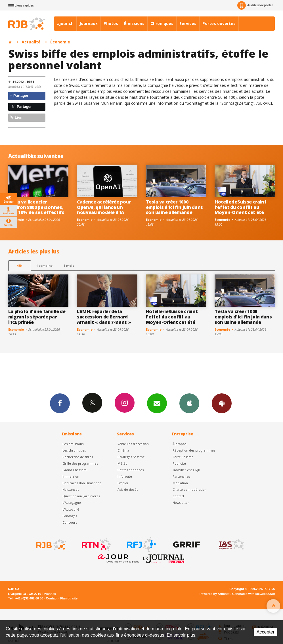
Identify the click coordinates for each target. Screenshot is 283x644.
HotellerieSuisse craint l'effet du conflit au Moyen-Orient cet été (241, 207)
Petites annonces (131, 470)
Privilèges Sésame (131, 457)
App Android (222, 403)
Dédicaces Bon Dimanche (82, 483)
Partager (19, 96)
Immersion (71, 476)
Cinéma (123, 450)
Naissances (71, 489)
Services (188, 23)
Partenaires (181, 476)
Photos (111, 23)
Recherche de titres (78, 457)
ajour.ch (65, 23)
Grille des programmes (80, 463)
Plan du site (69, 598)
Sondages (70, 516)
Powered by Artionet (214, 594)
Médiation (180, 483)
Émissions (134, 23)
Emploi (123, 483)
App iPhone (189, 403)
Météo (122, 463)
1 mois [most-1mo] (69, 266)
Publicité (179, 463)
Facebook (60, 403)
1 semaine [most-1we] (44, 266)
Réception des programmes (194, 450)
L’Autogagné (72, 503)
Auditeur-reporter (255, 5)
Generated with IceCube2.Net (253, 594)
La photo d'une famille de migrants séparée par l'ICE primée (37, 317)
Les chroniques (74, 450)
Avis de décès (128, 489)
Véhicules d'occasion (133, 444)
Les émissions (73, 444)
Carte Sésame (183, 457)
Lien (16, 117)
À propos (179, 444)
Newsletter (181, 503)
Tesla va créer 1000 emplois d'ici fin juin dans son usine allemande (175, 207)
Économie (60, 42)
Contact (178, 496)
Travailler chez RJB (186, 470)
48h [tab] (19, 266)
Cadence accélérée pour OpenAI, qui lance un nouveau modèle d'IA (104, 207)
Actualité (31, 42)
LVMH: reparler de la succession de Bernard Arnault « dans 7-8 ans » (104, 317)
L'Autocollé (71, 509)
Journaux (89, 23)
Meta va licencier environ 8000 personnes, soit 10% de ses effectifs (36, 207)
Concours (70, 522)
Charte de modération (190, 489)
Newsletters (157, 403)
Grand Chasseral (75, 470)
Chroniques (162, 23)
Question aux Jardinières (81, 496)
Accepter (266, 632)
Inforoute (125, 476)
